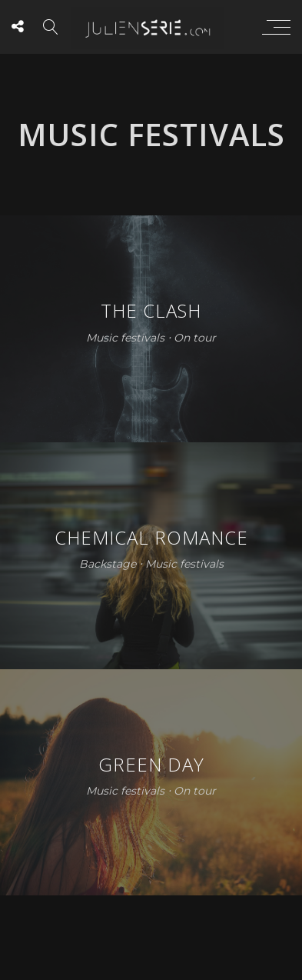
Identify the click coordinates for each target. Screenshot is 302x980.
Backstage (108, 565)
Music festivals (125, 338)
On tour (195, 338)
